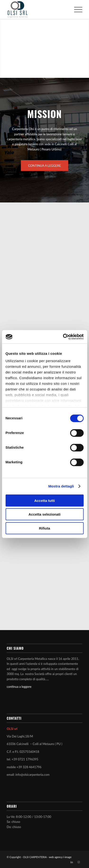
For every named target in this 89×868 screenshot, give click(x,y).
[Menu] (76, 9)
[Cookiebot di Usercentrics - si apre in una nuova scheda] (63, 337)
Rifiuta (44, 528)
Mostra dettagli (61, 486)
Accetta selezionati (44, 514)
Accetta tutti (44, 500)
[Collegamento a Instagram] (79, 862)
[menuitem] (76, 9)
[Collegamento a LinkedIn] (72, 862)
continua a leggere (19, 687)
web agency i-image (60, 857)
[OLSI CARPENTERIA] (37, 9)
